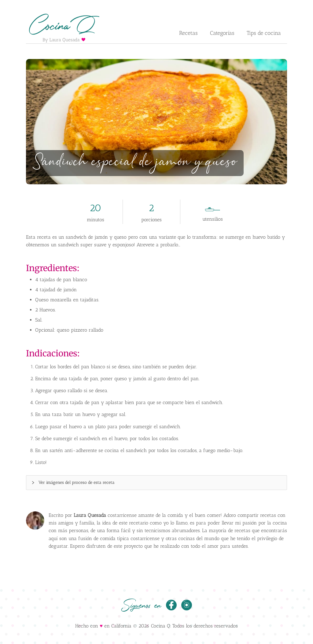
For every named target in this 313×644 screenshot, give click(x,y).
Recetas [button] (188, 33)
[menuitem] (188, 33)
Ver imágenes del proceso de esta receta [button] (73, 482)
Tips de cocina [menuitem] (264, 33)
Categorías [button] (222, 33)
